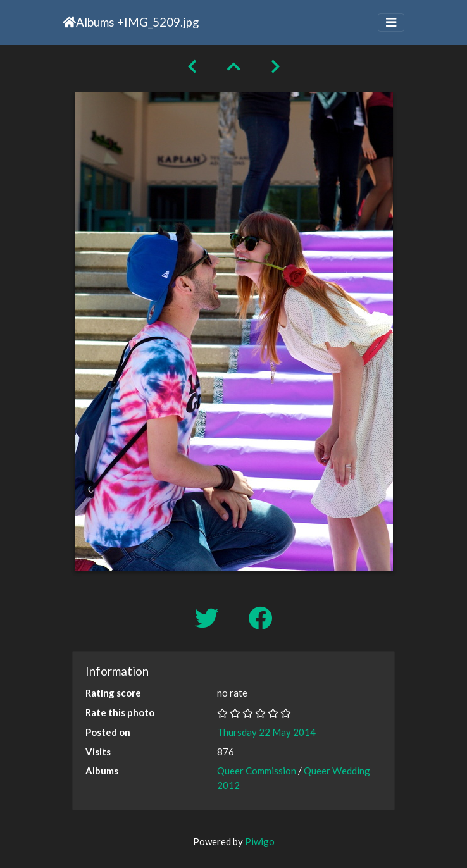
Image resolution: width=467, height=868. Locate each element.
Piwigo (260, 841)
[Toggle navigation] (391, 22)
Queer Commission (257, 771)
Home (69, 22)
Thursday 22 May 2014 (266, 732)
